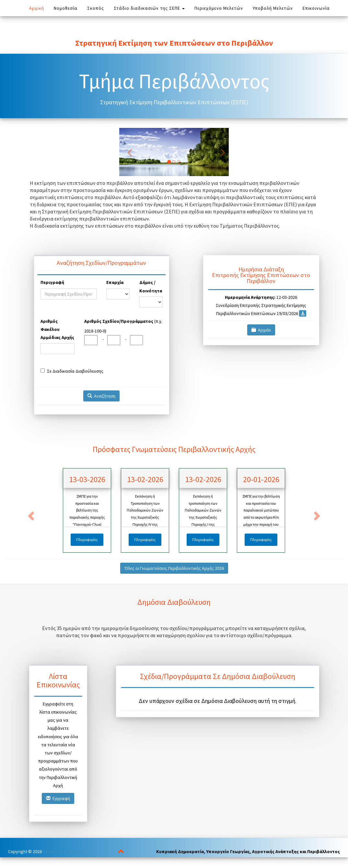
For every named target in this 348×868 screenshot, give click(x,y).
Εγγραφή (58, 798)
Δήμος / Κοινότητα (151, 286)
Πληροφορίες (87, 540)
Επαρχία (115, 282)
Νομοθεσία (68, 8)
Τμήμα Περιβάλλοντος (64, 851)
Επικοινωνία (316, 8)
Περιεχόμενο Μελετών (219, 8)
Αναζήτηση (101, 396)
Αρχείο (261, 330)
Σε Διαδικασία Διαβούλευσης (72, 371)
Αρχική (37, 8)
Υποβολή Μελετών (273, 8)
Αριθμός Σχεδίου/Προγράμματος (119, 321)
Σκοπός (96, 8)
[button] (30, 514)
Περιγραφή (52, 282)
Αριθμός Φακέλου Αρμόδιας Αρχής (57, 329)
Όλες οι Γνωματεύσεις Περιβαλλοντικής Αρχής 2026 (174, 568)
